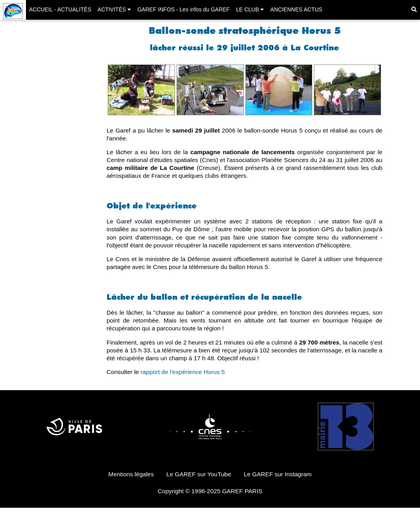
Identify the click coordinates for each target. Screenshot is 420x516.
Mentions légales (131, 474)
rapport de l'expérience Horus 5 (182, 372)
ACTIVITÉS (114, 9)
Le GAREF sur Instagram (278, 474)
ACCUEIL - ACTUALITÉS (60, 9)
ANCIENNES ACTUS (296, 9)
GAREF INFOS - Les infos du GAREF (183, 9)
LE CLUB (250, 9)
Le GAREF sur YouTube (199, 474)
